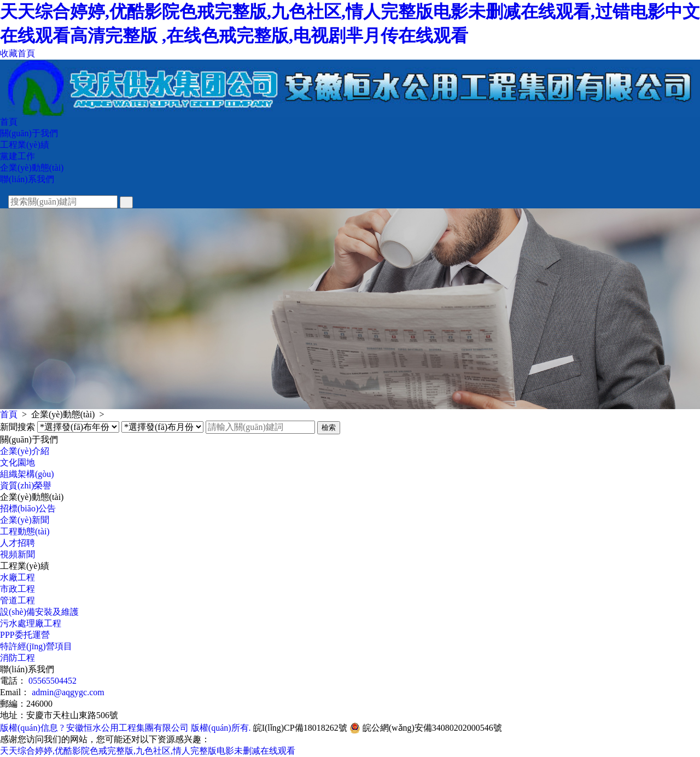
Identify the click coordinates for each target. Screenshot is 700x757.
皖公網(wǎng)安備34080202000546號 (426, 728)
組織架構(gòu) (27, 474)
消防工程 (17, 658)
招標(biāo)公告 (28, 508)
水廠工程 (17, 577)
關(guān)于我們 (29, 133)
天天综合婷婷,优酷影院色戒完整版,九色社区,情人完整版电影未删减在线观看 (148, 751)
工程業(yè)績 (25, 145)
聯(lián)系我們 (27, 179)
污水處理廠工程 (31, 623)
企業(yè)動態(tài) (32, 168)
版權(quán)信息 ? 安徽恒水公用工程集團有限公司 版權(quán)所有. (126, 728)
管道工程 (17, 600)
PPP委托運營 (25, 635)
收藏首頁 (17, 53)
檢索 (329, 427)
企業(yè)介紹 (25, 451)
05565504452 (52, 681)
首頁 (9, 122)
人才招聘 (17, 543)
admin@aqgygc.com (68, 692)
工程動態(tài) (25, 531)
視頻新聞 (17, 554)
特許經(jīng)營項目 (36, 646)
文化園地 (17, 462)
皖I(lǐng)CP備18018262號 (300, 728)
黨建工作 (17, 156)
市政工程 (17, 589)
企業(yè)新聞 (25, 520)
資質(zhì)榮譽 (26, 485)
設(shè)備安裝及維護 (39, 612)
